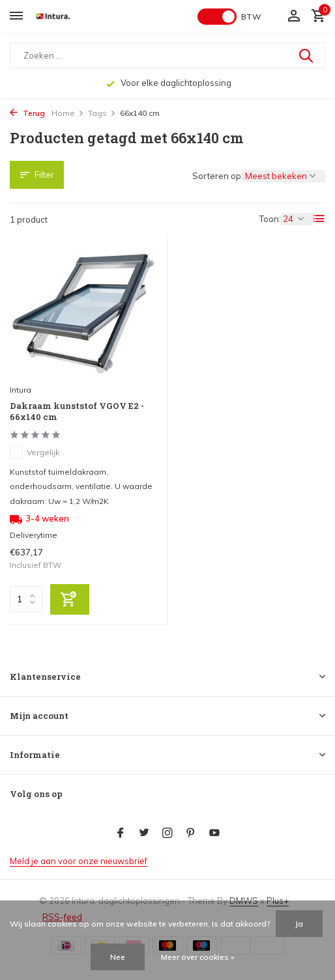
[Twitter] (144, 833)
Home (68, 113)
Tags (102, 113)
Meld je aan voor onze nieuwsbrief (79, 861)
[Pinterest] (191, 833)
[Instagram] (167, 833)
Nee (118, 957)
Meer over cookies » (198, 957)
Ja (299, 924)
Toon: (270, 219)
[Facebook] (121, 833)
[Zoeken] (167, 55)
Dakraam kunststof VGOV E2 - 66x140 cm (77, 412)
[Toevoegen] (70, 599)
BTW (251, 17)
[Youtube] (214, 833)
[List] (319, 219)
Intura (21, 390)
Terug (27, 113)
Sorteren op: (218, 176)
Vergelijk (35, 453)
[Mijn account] (294, 16)
